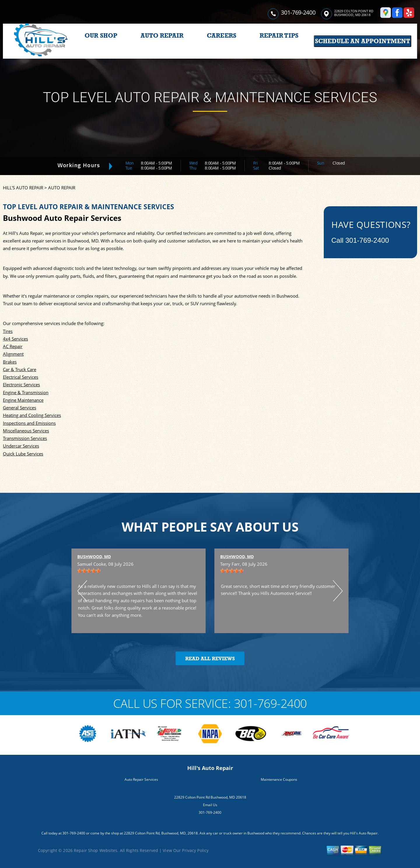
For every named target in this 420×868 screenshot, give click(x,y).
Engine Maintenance (23, 400)
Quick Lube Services (23, 454)
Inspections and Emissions (29, 423)
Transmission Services (25, 438)
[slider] (89, 571)
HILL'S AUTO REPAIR (23, 188)
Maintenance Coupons (279, 779)
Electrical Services (21, 377)
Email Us (210, 805)
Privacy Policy (195, 850)
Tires (8, 331)
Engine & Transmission (26, 392)
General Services (20, 408)
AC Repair (13, 346)
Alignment (13, 354)
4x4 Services (15, 339)
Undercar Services (21, 446)
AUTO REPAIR (162, 36)
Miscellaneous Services (26, 431)
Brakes (10, 362)
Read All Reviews (210, 659)
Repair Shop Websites (96, 850)
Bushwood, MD (94, 557)
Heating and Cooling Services (32, 415)
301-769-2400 (298, 12)
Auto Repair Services (141, 779)
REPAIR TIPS (279, 36)
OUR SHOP (101, 36)
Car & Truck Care (20, 369)
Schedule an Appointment (363, 41)
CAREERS (222, 36)
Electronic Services (21, 385)
